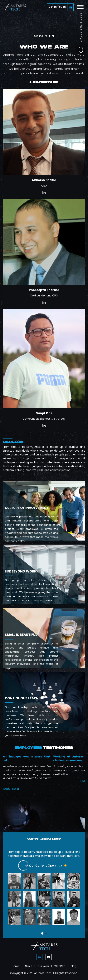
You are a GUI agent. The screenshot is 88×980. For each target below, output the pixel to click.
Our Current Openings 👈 (45, 866)
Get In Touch (57, 7)
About (29, 966)
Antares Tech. (43, 973)
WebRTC (60, 966)
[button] (42, 933)
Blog (73, 966)
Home (16, 966)
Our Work (43, 966)
